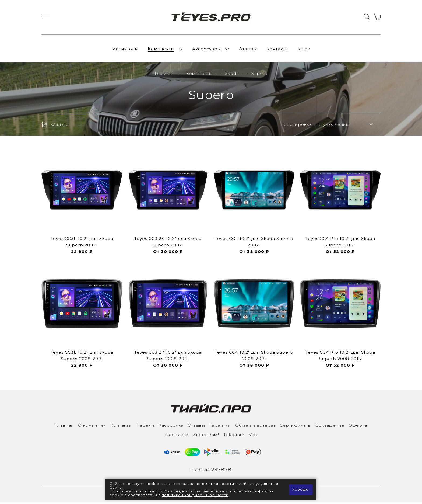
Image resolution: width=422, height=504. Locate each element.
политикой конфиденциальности (195, 495)
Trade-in (145, 427)
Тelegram (234, 436)
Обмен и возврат (255, 427)
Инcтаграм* (206, 436)
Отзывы (248, 50)
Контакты (278, 50)
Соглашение (330, 427)
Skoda (232, 75)
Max (253, 436)
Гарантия (220, 427)
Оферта (358, 427)
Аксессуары (207, 50)
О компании (92, 427)
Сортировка (298, 126)
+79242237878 (211, 471)
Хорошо (300, 489)
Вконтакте (176, 436)
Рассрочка (171, 427)
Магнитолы (125, 50)
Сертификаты (296, 427)
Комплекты (161, 50)
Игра (304, 50)
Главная (164, 75)
